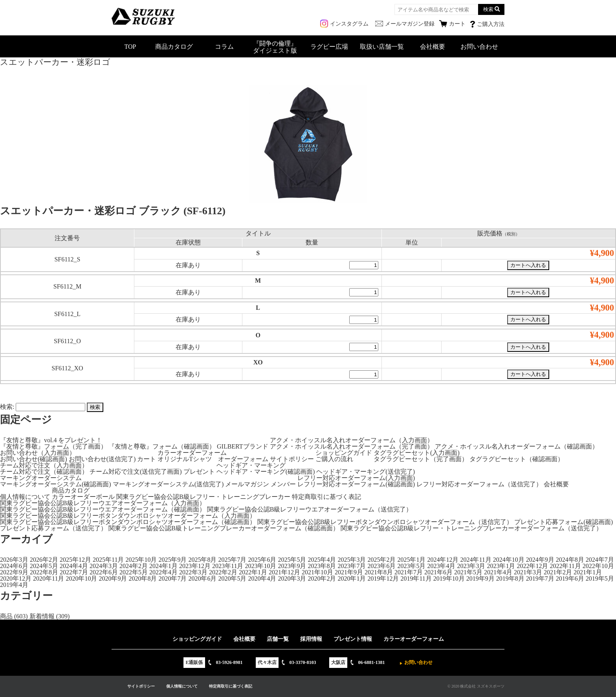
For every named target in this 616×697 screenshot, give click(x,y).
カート (147, 459)
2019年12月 (383, 578)
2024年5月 (44, 566)
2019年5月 (600, 578)
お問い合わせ (479, 47)
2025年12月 (75, 560)
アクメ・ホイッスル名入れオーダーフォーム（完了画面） (352, 446)
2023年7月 (352, 566)
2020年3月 (292, 578)
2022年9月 (14, 572)
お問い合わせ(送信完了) (102, 459)
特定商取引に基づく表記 (326, 497)
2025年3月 (352, 560)
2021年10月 (317, 572)
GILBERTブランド (243, 446)
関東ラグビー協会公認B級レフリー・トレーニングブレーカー (203, 497)
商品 (6, 616)
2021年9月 (349, 572)
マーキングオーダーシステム (41, 478)
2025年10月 (141, 560)
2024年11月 (476, 560)
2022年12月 (532, 566)
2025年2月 (381, 560)
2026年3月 (14, 560)
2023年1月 (501, 566)
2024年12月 (443, 560)
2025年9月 (172, 560)
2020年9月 (113, 578)
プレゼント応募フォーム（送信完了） (53, 528)
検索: (7, 407)
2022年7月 (74, 572)
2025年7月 (232, 560)
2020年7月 (172, 578)
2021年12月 (284, 572)
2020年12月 (16, 578)
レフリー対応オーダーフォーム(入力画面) (356, 478)
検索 (488, 9)
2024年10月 (509, 560)
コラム (224, 47)
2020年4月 (262, 578)
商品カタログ (174, 47)
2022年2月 (223, 572)
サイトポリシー (292, 459)
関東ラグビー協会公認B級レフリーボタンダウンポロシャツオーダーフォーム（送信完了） (385, 522)
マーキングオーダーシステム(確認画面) (56, 484)
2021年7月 (409, 572)
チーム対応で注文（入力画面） (44, 465)
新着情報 (42, 616)
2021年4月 (498, 572)
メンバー (283, 484)
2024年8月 (570, 560)
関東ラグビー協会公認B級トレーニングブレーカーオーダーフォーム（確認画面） (224, 528)
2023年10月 (260, 566)
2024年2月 (134, 566)
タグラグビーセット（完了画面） (421, 459)
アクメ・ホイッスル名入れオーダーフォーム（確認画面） (517, 446)
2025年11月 (108, 560)
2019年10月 (449, 578)
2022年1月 (253, 572)
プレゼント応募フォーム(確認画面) (564, 522)
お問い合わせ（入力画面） (38, 453)
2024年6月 (14, 566)
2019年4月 (14, 585)
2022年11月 (565, 566)
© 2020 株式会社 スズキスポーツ (476, 686)
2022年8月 (44, 572)
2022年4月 (163, 572)
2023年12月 (195, 566)
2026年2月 (44, 560)
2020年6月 (202, 578)
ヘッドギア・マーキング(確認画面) (266, 472)
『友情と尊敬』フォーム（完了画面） (53, 446)
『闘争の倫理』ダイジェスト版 (275, 47)
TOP (130, 47)
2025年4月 (322, 560)
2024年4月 (74, 566)
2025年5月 (292, 560)
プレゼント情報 (353, 639)
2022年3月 (193, 572)
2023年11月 (228, 566)
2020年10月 (81, 578)
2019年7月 (540, 578)
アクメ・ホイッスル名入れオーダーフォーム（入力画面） (352, 440)
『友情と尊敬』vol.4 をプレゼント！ (51, 440)
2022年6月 (104, 572)
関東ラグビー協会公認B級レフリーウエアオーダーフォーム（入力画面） (103, 503)
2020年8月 (143, 578)
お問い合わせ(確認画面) (34, 459)
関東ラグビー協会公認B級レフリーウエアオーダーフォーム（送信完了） (310, 509)
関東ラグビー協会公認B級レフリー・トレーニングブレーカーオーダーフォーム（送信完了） (472, 528)
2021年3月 (528, 572)
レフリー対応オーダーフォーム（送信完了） (479, 484)
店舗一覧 (278, 639)
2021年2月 (558, 572)
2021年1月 (588, 572)
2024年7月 (600, 560)
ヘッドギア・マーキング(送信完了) (366, 472)
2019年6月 (570, 578)
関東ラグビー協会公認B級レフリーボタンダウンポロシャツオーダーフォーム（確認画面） (128, 522)
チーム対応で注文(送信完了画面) (136, 472)
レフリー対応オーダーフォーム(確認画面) (356, 484)
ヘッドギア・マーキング (251, 465)
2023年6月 (381, 566)
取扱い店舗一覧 (382, 47)
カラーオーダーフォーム (192, 453)
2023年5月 (411, 566)
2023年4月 (441, 566)
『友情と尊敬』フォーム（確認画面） (162, 446)
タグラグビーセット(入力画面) (417, 453)
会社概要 (433, 47)
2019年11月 (416, 578)
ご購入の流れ (334, 459)
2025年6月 (262, 560)
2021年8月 (379, 572)
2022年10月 (598, 566)
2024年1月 (163, 566)
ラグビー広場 (329, 47)
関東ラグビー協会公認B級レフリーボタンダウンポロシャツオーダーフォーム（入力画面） (128, 516)
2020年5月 (232, 578)
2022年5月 (134, 572)
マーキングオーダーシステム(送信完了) (168, 484)
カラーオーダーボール (83, 497)
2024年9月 (540, 560)
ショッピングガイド (344, 453)
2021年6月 (438, 572)
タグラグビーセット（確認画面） (517, 459)
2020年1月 (352, 578)
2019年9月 (480, 578)
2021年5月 (468, 572)
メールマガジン (247, 484)
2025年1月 (411, 560)
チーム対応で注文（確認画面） (44, 472)
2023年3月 (471, 566)
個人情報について (25, 497)
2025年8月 (202, 560)
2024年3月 (104, 566)
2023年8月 (322, 566)
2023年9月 (292, 566)
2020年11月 (49, 578)
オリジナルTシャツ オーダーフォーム (213, 459)
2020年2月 (322, 578)
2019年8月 (510, 578)
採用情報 (311, 639)
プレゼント (199, 472)
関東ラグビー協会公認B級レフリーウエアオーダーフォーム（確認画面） (103, 509)
